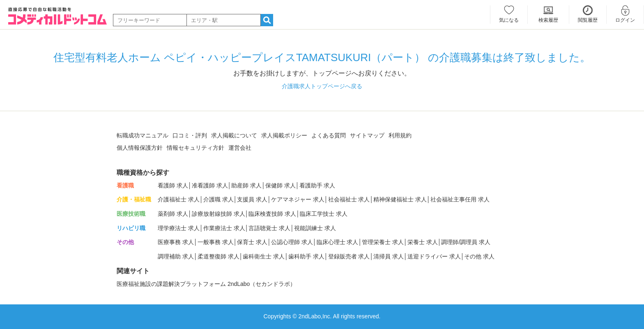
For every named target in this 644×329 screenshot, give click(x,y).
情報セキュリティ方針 (195, 148)
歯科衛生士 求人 (264, 256)
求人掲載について (234, 135)
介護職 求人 (218, 199)
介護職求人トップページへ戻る (322, 86)
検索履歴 (548, 20)
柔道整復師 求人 (218, 256)
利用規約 (400, 135)
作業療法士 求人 (224, 228)
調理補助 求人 (176, 256)
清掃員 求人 (389, 256)
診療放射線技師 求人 (218, 214)
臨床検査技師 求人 (272, 214)
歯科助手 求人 (306, 256)
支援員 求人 (252, 199)
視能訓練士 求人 (315, 228)
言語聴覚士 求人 (269, 228)
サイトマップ (367, 135)
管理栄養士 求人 (383, 242)
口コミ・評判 (190, 135)
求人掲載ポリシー (284, 135)
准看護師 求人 (210, 185)
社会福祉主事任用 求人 (460, 199)
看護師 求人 (173, 185)
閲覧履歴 (588, 20)
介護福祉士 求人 (179, 199)
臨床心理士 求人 (338, 242)
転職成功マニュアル (143, 135)
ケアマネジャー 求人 (298, 199)
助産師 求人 (246, 185)
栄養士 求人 (423, 242)
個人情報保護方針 (140, 148)
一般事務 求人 (216, 242)
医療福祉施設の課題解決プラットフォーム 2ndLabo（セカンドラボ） (206, 284)
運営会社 (240, 148)
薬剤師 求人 (173, 214)
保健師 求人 (281, 185)
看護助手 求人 (317, 185)
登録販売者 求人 (349, 256)
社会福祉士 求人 (349, 199)
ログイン (625, 20)
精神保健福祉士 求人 (400, 199)
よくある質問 (329, 135)
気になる (509, 20)
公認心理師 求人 (292, 242)
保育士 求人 (252, 242)
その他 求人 (479, 256)
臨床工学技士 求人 (324, 214)
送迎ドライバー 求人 (434, 256)
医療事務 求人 (176, 242)
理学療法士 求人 (179, 228)
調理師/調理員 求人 (466, 242)
